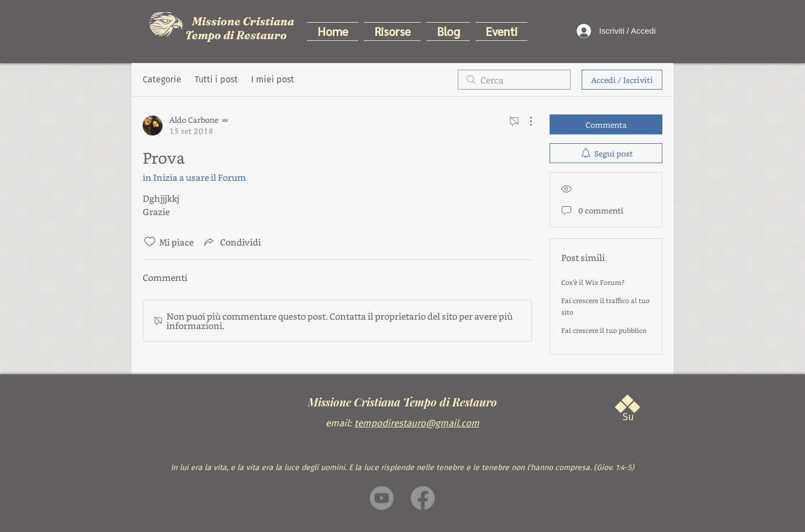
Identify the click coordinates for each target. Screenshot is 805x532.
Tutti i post (216, 79)
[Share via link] (232, 242)
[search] (514, 80)
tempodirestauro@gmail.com (417, 423)
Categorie (162, 79)
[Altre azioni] (525, 121)
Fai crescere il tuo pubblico (604, 330)
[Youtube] (382, 498)
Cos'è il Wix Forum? (593, 282)
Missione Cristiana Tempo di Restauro (240, 28)
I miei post (273, 79)
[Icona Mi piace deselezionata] (150, 242)
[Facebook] (423, 498)
